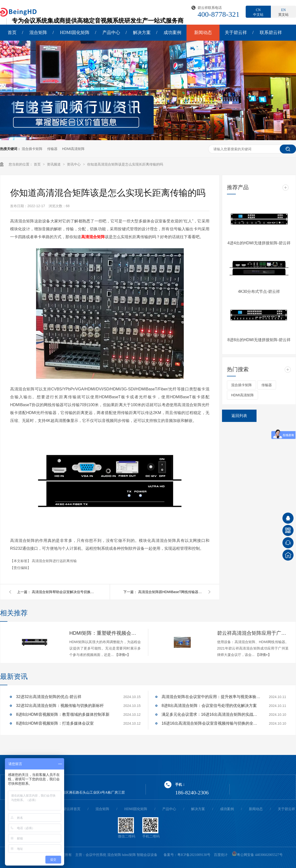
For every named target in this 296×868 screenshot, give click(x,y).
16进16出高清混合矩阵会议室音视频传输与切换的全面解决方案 (211, 723)
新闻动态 (203, 33)
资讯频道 (54, 164)
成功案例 (172, 33)
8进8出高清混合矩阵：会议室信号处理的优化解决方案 (209, 706)
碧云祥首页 (72, 809)
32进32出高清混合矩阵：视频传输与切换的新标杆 (60, 706)
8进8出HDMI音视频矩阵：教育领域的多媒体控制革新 (63, 714)
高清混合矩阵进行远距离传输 (54, 561)
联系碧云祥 (271, 33)
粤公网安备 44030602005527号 (257, 855)
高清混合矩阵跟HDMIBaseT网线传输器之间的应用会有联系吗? (170, 592)
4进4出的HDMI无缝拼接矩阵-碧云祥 (259, 243)
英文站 (283, 12)
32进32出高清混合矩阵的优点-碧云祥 (49, 697)
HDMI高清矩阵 (74, 149)
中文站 (258, 12)
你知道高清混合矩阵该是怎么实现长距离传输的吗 (125, 164)
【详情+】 (123, 655)
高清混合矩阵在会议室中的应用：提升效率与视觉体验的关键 (211, 697)
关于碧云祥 (236, 33)
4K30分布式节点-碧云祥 (259, 292)
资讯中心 (74, 164)
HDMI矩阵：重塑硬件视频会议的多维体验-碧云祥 (105, 633)
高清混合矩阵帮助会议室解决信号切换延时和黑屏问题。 (64, 592)
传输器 (52, 149)
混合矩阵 (38, 33)
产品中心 (111, 33)
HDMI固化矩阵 (75, 33)
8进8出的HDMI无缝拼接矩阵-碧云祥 (259, 340)
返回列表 (239, 416)
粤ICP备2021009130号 (194, 855)
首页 (12, 33)
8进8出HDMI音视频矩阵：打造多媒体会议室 (55, 723)
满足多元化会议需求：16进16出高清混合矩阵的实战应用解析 (211, 714)
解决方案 (142, 33)
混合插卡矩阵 (32, 149)
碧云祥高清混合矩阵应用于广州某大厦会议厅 (253, 633)
